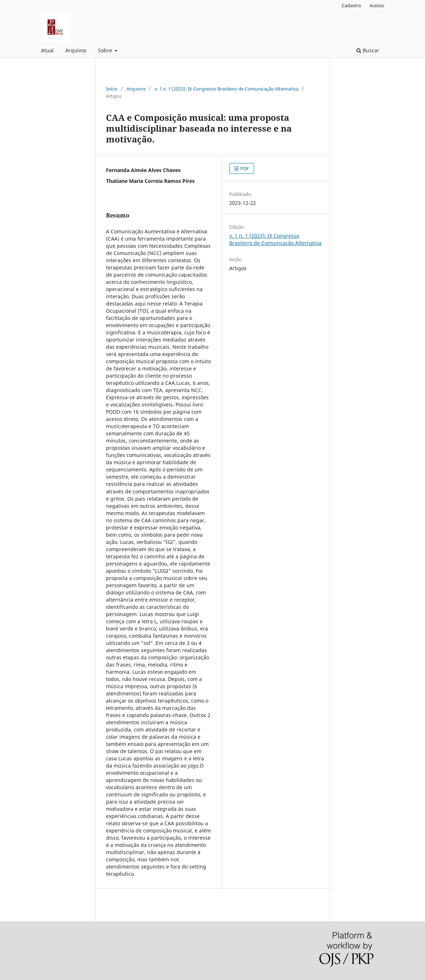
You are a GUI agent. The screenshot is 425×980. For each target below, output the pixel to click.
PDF (244, 168)
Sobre (106, 50)
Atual (47, 50)
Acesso (377, 5)
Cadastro (351, 5)
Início (112, 89)
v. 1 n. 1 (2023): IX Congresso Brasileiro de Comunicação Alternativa (227, 89)
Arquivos (76, 50)
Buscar (368, 50)
